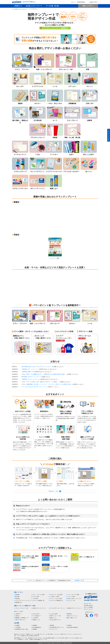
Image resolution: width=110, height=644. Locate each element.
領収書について (36, 620)
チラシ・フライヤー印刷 (38, 595)
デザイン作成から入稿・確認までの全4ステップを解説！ (42, 382)
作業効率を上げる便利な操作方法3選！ (55, 374)
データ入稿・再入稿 (52, 6)
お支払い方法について (21, 620)
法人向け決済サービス (55, 620)
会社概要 (17, 625)
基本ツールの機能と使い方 (34, 374)
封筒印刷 (17, 599)
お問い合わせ (89, 605)
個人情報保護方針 (37, 627)
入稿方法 (17, 616)
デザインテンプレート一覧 (22, 608)
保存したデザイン (88, 6)
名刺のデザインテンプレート (39, 608)
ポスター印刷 (36, 597)
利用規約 (52, 625)
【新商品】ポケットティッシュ (30, 369)
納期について (53, 618)
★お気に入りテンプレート (34, 6)
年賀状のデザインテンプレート (75, 608)
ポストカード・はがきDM (56, 595)
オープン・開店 (55, 258)
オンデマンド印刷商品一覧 (56, 601)
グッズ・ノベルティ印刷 (56, 599)
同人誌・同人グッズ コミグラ (74, 599)
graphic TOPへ (93, 2)
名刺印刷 (17, 595)
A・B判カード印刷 (54, 597)
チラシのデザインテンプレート (57, 608)
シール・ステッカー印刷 (73, 595)
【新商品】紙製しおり (28, 372)
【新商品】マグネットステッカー (31, 379)
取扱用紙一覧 (18, 602)
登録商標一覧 (78, 580)
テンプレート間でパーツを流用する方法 (60, 384)
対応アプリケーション (73, 616)
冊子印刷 (17, 597)
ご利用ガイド (18, 6)
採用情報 (35, 629)
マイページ (88, 603)
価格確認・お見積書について (22, 618)
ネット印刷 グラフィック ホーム (19, 9)
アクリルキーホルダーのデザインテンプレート (35, 387)
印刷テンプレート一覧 (55, 616)
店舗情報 (35, 625)
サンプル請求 (89, 607)
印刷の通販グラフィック (20, 638)
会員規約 (69, 625)
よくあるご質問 (54, 614)
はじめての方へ (36, 614)
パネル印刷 (35, 599)
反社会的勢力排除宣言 (73, 627)
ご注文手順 (35, 618)
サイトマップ (89, 609)
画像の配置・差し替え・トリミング (36, 384)
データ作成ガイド (37, 616)
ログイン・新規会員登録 (77, 2)
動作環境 (69, 614)
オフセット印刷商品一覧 (38, 601)
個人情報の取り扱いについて (57, 627)
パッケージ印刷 (71, 597)
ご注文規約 (18, 627)
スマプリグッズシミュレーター (23, 601)
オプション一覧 (71, 601)
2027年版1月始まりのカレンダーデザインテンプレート (37, 367)
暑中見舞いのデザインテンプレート (31, 377)
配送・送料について (72, 618)
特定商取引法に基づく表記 (22, 629)
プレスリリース (54, 629)
